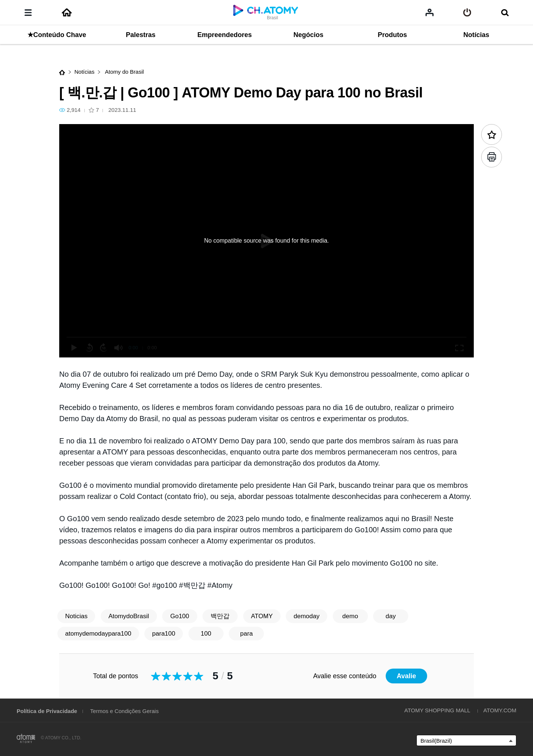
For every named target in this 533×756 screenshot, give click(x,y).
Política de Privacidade (47, 711)
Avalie (406, 676)
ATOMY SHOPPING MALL (437, 710)
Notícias (84, 72)
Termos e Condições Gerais (125, 711)
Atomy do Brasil (124, 72)
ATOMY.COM (500, 710)
